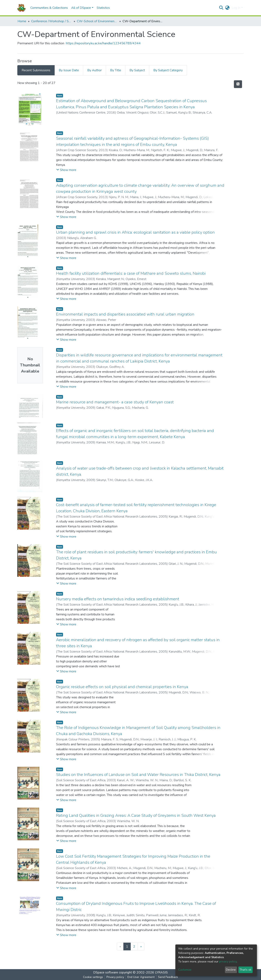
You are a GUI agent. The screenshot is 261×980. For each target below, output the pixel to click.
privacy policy (228, 962)
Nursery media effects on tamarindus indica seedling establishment (118, 599)
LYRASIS (161, 972)
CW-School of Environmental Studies (97, 21)
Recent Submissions (36, 70)
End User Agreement (141, 977)
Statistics (103, 8)
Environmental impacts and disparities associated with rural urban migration (125, 314)
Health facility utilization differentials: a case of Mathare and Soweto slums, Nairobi (131, 273)
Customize (185, 970)
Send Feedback (168, 977)
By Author (95, 70)
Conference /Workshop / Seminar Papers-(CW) (52, 21)
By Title (116, 70)
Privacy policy (115, 977)
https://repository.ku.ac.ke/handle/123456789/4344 (103, 43)
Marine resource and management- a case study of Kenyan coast (115, 402)
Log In (236, 8)
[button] (227, 8)
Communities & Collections (49, 8)
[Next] (141, 947)
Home (22, 21)
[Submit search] (221, 8)
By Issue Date (69, 70)
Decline (231, 970)
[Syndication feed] (238, 84)
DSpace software (106, 972)
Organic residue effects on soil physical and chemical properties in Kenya (122, 687)
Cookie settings (93, 977)
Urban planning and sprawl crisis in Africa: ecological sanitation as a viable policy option (135, 232)
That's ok (245, 970)
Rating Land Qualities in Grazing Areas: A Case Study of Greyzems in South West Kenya (136, 815)
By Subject (137, 70)
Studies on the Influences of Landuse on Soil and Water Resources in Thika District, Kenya (138, 775)
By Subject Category (168, 70)
